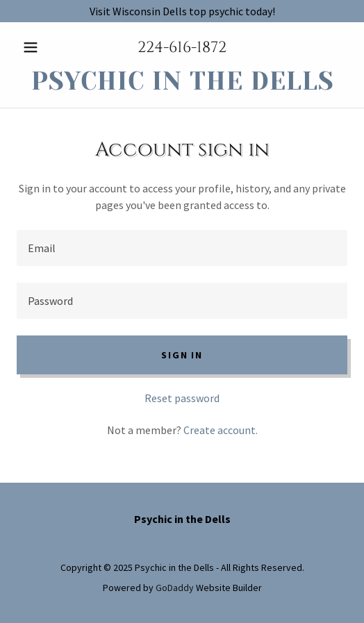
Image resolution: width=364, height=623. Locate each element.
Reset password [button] (182, 398)
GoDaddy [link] (175, 588)
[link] (182, 82)
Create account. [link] (221, 430)
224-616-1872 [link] (182, 48)
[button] (41, 47)
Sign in (182, 355)
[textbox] (182, 248)
